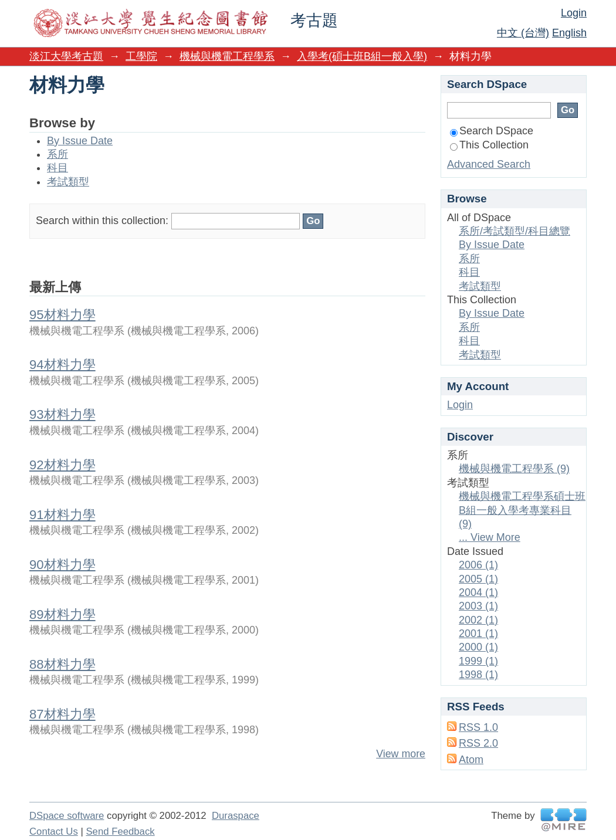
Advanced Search (489, 164)
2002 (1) (478, 620)
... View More (490, 537)
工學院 (141, 56)
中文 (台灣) (523, 33)
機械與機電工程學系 (227, 56)
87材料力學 (62, 714)
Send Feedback (120, 831)
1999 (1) (478, 661)
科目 (57, 168)
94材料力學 (62, 365)
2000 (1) (478, 647)
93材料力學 (62, 414)
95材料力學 (62, 315)
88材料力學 (62, 664)
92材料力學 (62, 465)
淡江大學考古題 (66, 56)
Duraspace (236, 816)
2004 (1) (478, 592)
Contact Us (54, 831)
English (569, 33)
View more (401, 754)
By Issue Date (80, 141)
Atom (471, 760)
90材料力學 (62, 565)
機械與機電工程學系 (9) (514, 469)
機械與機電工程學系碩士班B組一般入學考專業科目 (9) (522, 510)
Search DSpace (492, 131)
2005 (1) (478, 579)
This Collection (489, 145)
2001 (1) (478, 634)
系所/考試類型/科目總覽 (515, 231)
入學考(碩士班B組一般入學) (362, 56)
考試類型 (68, 182)
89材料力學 (62, 614)
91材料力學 (62, 515)
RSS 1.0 (478, 727)
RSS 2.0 (478, 743)
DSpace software (67, 816)
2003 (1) (478, 606)
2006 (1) (478, 565)
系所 (57, 154)
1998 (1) (478, 675)
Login (574, 13)
